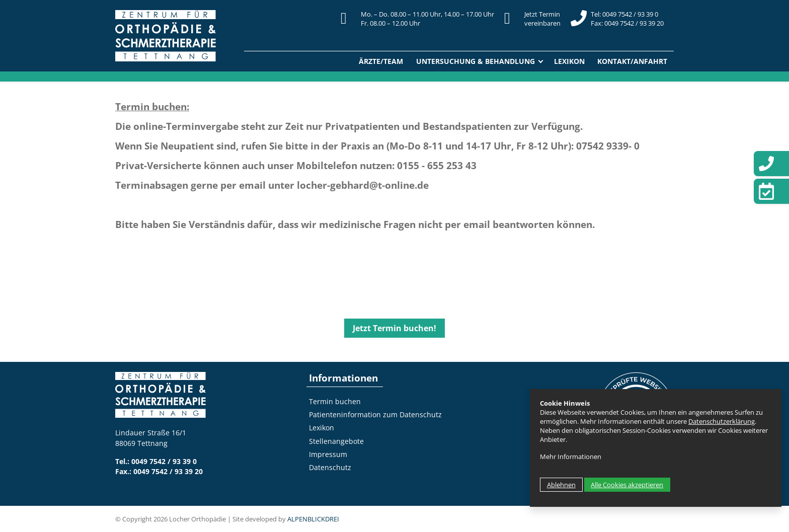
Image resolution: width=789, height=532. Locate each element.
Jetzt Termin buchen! (395, 328)
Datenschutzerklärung (722, 421)
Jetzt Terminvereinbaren (542, 19)
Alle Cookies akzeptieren (627, 485)
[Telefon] (771, 164)
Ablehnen (561, 485)
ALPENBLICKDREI (313, 519)
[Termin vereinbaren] (771, 191)
